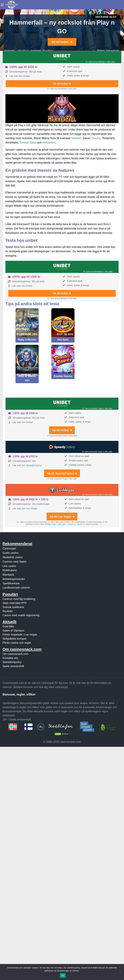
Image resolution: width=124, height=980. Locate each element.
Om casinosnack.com (15, 654)
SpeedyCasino (34, 465)
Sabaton (76, 138)
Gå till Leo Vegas (62, 517)
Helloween (49, 143)
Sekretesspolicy (12, 662)
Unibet (26, 76)
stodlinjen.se (71, 524)
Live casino (9, 566)
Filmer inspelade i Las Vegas (20, 635)
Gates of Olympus (13, 631)
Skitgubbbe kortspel (14, 639)
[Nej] (120, 972)
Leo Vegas (32, 508)
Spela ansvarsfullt (13, 666)
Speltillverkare (11, 583)
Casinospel (9, 549)
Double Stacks (63, 376)
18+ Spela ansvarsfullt (93, 62)
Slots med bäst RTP (15, 603)
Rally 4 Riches (27, 340)
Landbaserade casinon (16, 588)
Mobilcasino (10, 570)
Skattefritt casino (13, 557)
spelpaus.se (81, 524)
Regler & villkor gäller (108, 62)
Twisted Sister (28, 143)
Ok (63, 976)
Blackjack (8, 575)
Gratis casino (10, 553)
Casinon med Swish (15, 562)
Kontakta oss (10, 658)
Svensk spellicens (13, 607)
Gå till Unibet (62, 42)
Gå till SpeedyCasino (62, 473)
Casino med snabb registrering (21, 615)
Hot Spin (63, 340)
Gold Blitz (8, 626)
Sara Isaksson (112, 50)
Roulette (8, 611)
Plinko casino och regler (17, 643)
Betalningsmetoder (14, 579)
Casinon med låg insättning (19, 599)
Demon (96, 138)
